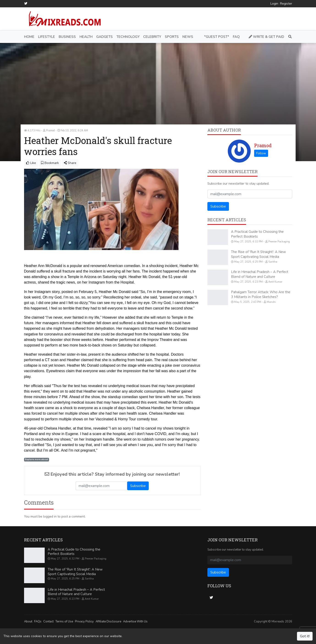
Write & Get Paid (266, 37)
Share (70, 163)
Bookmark (50, 163)
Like (31, 163)
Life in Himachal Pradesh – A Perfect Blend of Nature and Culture (260, 274)
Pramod (263, 145)
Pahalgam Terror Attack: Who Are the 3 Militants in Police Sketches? (261, 294)
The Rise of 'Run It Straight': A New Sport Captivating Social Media (258, 254)
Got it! (305, 636)
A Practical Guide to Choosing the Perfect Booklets (257, 234)
